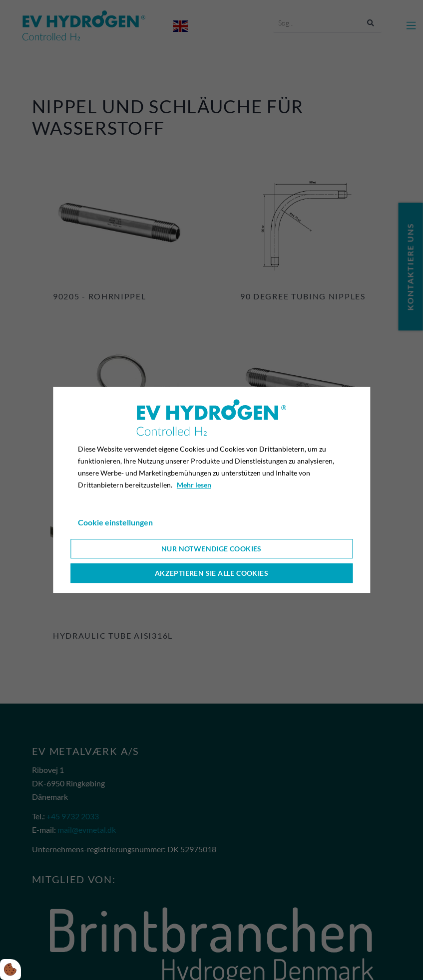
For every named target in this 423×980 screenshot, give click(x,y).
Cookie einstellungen (115, 523)
